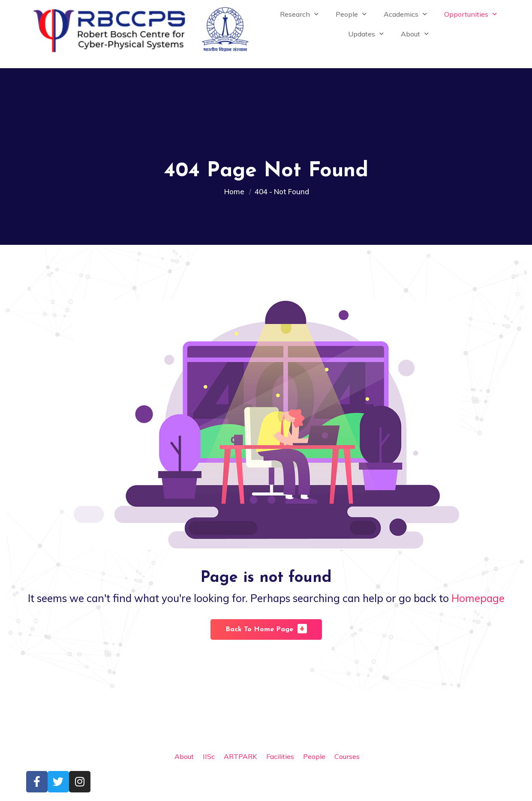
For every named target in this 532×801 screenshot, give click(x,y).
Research (299, 14)
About (415, 34)
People (351, 14)
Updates (366, 34)
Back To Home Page (266, 628)
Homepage (478, 598)
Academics (405, 14)
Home (236, 191)
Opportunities (470, 14)
